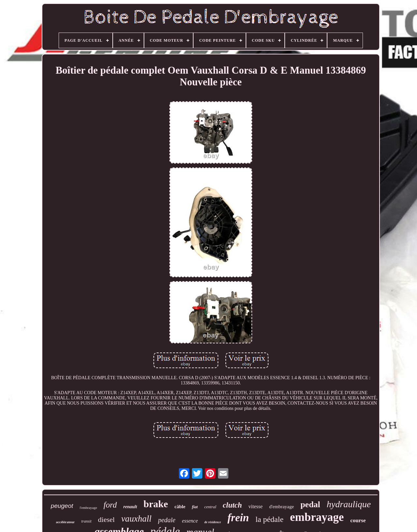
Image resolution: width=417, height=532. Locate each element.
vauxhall (136, 519)
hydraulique (349, 504)
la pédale (269, 519)
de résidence (213, 522)
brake (156, 504)
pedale (167, 520)
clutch (232, 505)
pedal (310, 504)
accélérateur (65, 522)
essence (190, 521)
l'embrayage (88, 508)
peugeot (62, 506)
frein (238, 518)
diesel (106, 519)
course (358, 520)
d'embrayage (281, 507)
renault (130, 507)
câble (180, 507)
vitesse (256, 506)
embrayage (317, 517)
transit (86, 521)
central (210, 507)
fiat (195, 507)
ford (110, 505)
